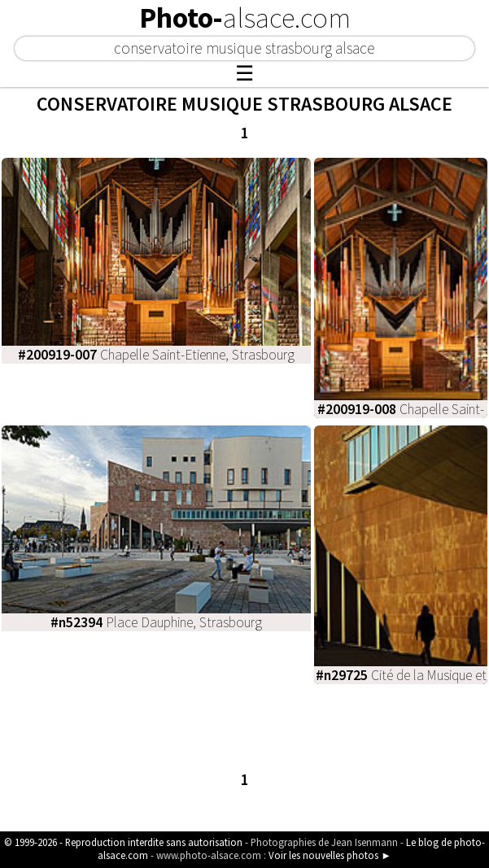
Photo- (245, 18)
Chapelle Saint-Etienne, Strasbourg (156, 355)
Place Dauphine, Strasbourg (156, 622)
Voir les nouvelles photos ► (330, 855)
